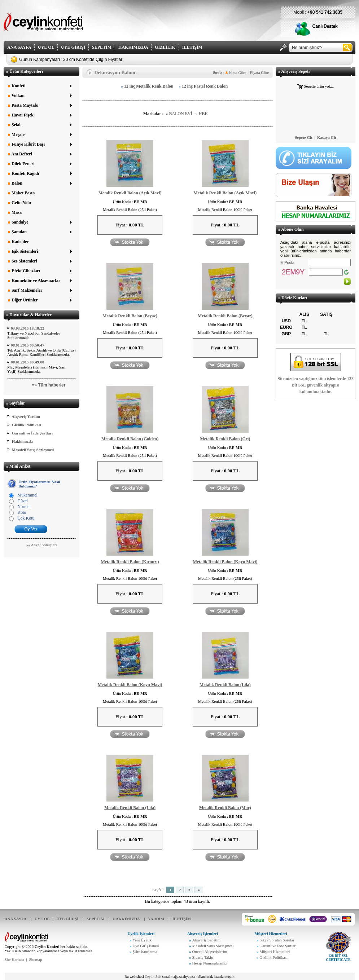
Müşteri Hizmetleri (275, 952)
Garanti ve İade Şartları (32, 433)
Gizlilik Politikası (27, 425)
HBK (203, 114)
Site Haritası (15, 959)
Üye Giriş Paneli (146, 946)
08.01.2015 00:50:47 (28, 345)
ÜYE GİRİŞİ (73, 47)
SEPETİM (102, 47)
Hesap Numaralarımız (210, 963)
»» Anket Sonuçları (42, 545)
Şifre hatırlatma (145, 952)
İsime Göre (236, 72)
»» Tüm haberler (49, 385)
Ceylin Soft (153, 977)
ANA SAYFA (19, 47)
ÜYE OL (46, 47)
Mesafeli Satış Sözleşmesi (33, 450)
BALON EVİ (180, 114)
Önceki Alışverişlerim (210, 952)
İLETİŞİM (192, 47)
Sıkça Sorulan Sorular (277, 940)
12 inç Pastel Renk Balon (205, 86)
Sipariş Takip (203, 957)
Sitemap (35, 959)
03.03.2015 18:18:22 (28, 328)
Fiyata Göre (259, 72)
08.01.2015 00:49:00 (28, 362)
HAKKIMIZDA (133, 47)
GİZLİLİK (165, 47)
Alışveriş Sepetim (207, 940)
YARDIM (156, 919)
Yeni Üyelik (142, 940)
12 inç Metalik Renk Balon (149, 86)
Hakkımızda (22, 441)
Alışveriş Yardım (26, 416)
